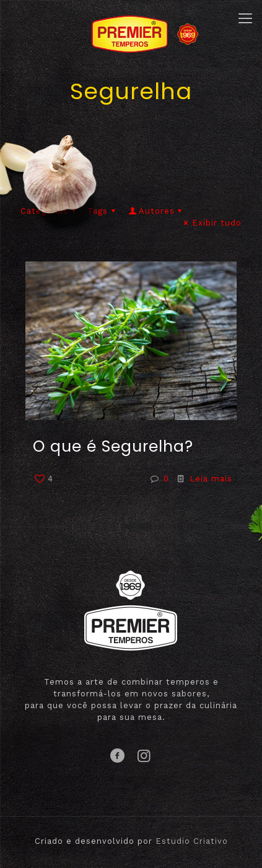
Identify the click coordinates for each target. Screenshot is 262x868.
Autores (156, 211)
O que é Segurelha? (113, 446)
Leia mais (211, 479)
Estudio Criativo (192, 841)
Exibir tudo (211, 223)
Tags (103, 211)
